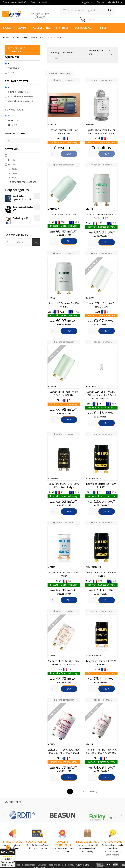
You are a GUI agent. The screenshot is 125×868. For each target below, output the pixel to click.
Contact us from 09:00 (14, 2)
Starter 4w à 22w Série (64, 215)
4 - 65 (12, 160)
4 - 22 (12, 164)
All (9, 63)
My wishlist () (115, 2)
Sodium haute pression (21, 101)
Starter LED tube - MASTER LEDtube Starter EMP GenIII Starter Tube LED (101, 395)
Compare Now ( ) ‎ (59, 73)
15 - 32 (12, 174)
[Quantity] (55, 154)
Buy (69, 154)
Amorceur (14, 68)
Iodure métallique (18, 92)
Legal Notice (29, 865)
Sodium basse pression (20, 96)
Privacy (70, 865)
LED (11, 155)
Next (94, 792)
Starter (13, 72)
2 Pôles (12, 125)
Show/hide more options (23, 182)
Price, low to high (103, 52)
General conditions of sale (51, 865)
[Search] (87, 10)
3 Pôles (13, 120)
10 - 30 (12, 169)
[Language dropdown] (87, 2)
